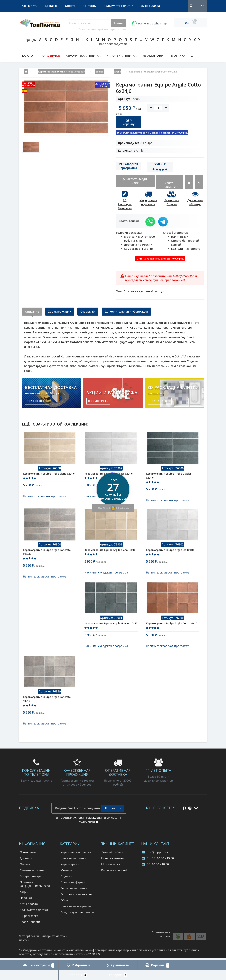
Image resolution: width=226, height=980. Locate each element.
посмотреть (98, 401)
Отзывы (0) (88, 311)
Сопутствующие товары (77, 924)
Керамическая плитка (83, 56)
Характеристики (60, 311)
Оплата (70, 6)
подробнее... (37, 401)
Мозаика (178, 56)
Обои (64, 912)
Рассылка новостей (114, 882)
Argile (140, 150)
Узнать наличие (170, 185)
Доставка (51, 6)
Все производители (113, 44)
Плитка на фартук (73, 894)
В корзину (129, 122)
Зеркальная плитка (74, 900)
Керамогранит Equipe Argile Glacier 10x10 (111, 632)
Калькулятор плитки (118, 6)
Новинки (26, 910)
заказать (160, 401)
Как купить (29, 6)
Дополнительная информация (126, 311)
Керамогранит (154, 56)
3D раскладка (150, 6)
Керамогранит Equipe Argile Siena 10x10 (110, 556)
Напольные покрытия (76, 918)
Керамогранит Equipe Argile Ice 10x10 (170, 556)
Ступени (66, 888)
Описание (32, 311)
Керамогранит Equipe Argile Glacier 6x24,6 (169, 479)
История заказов (113, 870)
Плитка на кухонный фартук (144, 291)
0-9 (197, 40)
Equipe (148, 143)
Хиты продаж (29, 916)
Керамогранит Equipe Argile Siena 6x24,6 (49, 477)
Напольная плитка (121, 56)
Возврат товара (31, 888)
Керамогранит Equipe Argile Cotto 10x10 (171, 632)
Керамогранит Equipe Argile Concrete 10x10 (47, 711)
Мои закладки (111, 876)
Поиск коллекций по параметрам (102, 29)
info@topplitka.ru (156, 864)
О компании (28, 864)
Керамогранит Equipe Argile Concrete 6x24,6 (47, 558)
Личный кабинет (113, 864)
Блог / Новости (30, 934)
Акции (24, 904)
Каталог (28, 56)
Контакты (90, 6)
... (192, 56)
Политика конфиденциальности (35, 896)
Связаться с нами (32, 882)
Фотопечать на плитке (76, 906)
